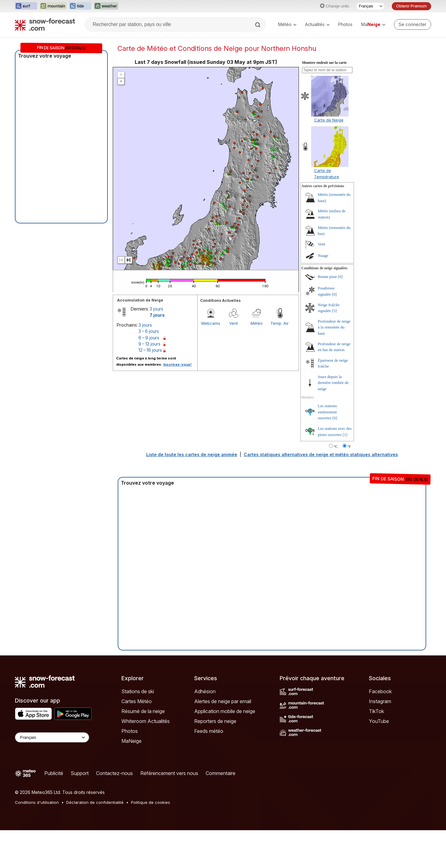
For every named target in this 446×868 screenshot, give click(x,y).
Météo (287, 24)
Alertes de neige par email (223, 701)
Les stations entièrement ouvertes (327, 412)
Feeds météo (209, 731)
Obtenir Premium (411, 6)
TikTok (376, 711)
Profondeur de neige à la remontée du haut (334, 327)
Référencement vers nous (169, 773)
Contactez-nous (114, 773)
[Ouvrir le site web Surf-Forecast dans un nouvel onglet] (26, 6)
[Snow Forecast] (45, 24)
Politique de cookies (151, 802)
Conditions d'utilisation (37, 802)
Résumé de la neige (143, 711)
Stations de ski (138, 691)
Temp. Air (280, 323)
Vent (234, 323)
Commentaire (221, 773)
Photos (345, 24)
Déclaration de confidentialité (95, 802)
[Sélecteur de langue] (370, 6)
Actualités (317, 24)
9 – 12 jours (149, 344)
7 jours (157, 315)
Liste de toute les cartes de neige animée (192, 454)
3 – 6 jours (149, 331)
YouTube (379, 721)
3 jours (156, 309)
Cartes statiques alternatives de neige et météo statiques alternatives (321, 454)
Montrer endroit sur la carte (324, 63)
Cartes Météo (137, 701)
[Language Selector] (52, 737)
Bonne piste (327, 277)
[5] (334, 311)
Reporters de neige (215, 721)
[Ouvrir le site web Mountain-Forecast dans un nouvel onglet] (53, 6)
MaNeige (131, 741)
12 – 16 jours (150, 350)
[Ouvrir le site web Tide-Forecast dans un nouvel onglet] (80, 6)
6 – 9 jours (149, 338)
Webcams (211, 323)
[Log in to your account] (413, 24)
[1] (345, 435)
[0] (340, 277)
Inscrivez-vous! (177, 364)
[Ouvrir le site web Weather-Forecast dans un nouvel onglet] (106, 6)
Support (80, 773)
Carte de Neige (329, 120)
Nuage (323, 256)
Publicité (54, 773)
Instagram (380, 701)
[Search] (258, 25)
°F (349, 447)
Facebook (380, 691)
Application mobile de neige (225, 711)
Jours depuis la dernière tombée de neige (333, 383)
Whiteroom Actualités (146, 721)
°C (336, 447)
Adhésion (205, 691)
